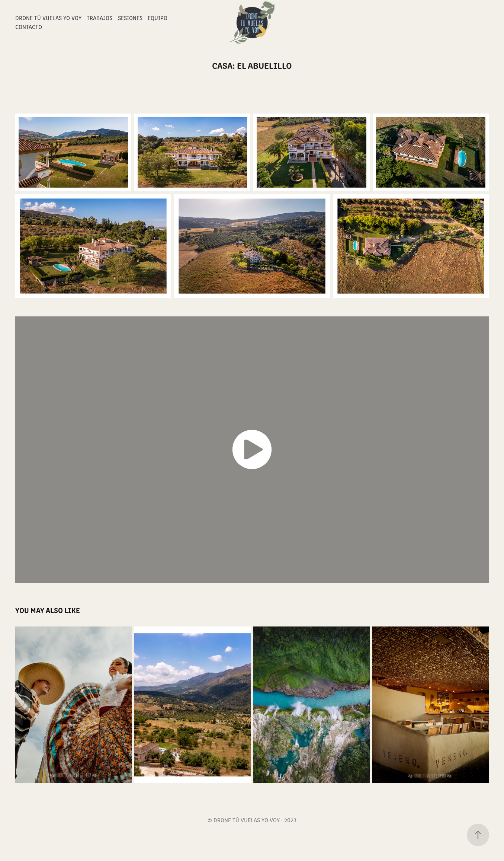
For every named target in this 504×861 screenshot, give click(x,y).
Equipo (158, 18)
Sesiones (130, 18)
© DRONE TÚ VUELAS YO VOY (244, 820)
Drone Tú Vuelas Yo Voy (48, 18)
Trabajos (99, 18)
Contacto (29, 27)
